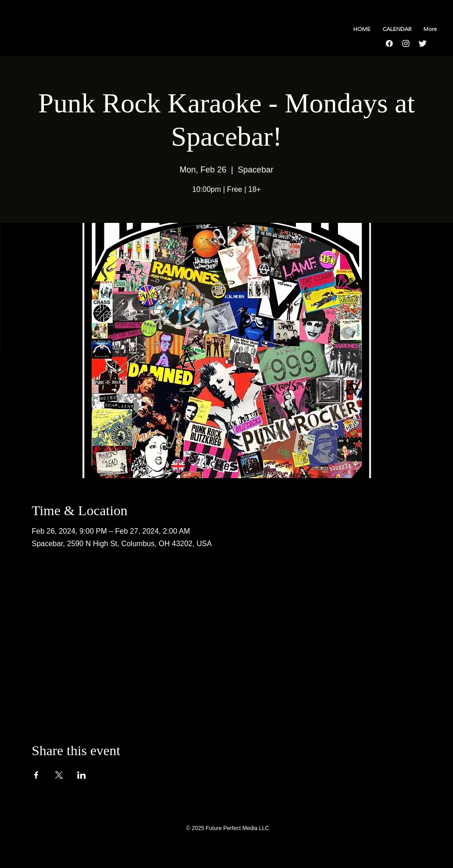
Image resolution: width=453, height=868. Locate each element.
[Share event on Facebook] (36, 775)
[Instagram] (406, 43)
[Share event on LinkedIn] (82, 775)
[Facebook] (389, 43)
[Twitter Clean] (422, 43)
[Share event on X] (59, 775)
